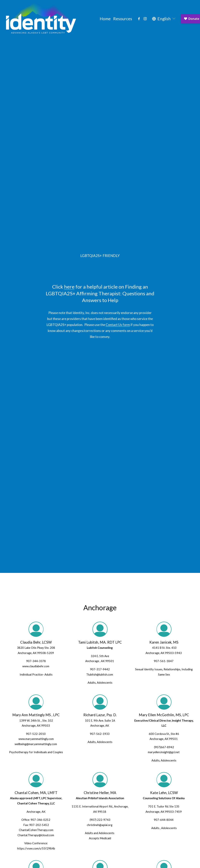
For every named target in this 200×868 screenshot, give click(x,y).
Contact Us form (118, 325)
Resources (123, 19)
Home (105, 19)
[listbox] (164, 19)
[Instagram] (145, 19)
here (69, 287)
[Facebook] (139, 19)
